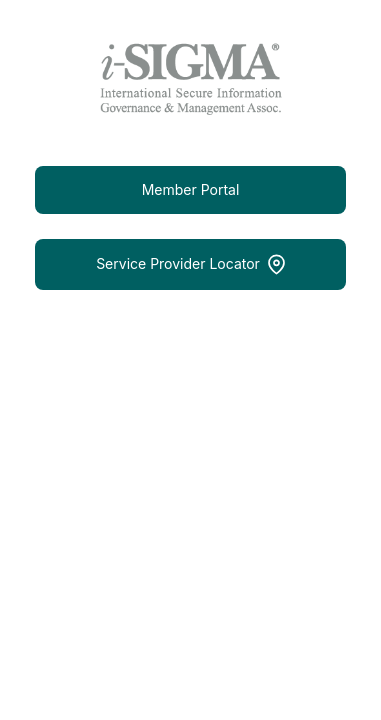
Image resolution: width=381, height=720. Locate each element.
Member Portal (191, 189)
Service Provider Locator (190, 264)
